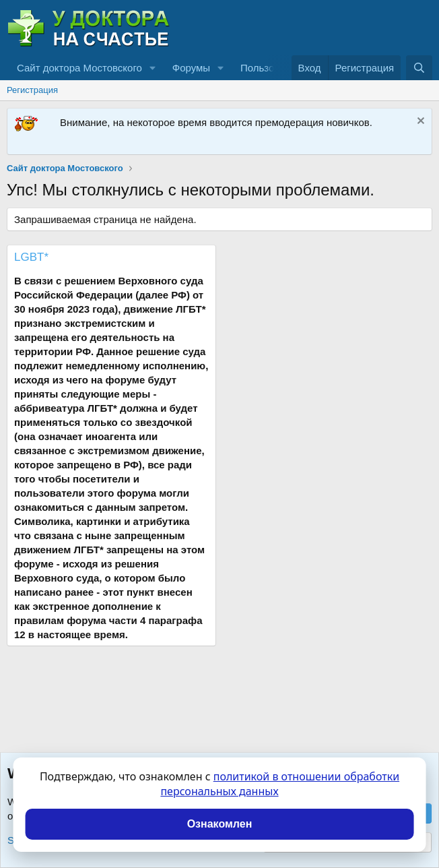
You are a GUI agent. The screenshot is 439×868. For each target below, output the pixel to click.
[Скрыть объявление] (419, 122)
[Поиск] (419, 68)
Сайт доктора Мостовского (79, 68)
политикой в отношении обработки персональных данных (280, 784)
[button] (153, 68)
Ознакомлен (220, 824)
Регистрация (32, 90)
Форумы (191, 68)
